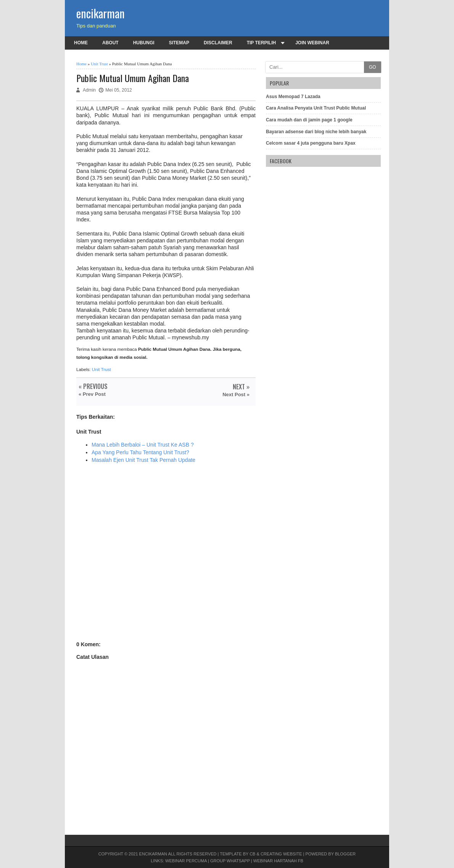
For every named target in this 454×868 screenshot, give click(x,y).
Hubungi (144, 43)
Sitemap (179, 43)
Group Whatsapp (230, 861)
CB (252, 854)
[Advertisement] (166, 558)
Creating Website (281, 854)
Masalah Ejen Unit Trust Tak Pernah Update (143, 460)
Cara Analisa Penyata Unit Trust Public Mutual (316, 108)
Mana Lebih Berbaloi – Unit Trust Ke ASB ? (143, 445)
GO (373, 67)
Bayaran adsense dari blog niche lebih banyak (316, 132)
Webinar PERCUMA (186, 861)
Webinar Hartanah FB (278, 861)
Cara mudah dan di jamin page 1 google (309, 120)
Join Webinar (312, 43)
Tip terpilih (261, 43)
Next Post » (236, 394)
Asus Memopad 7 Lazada (293, 97)
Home (81, 43)
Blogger (345, 854)
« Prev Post (92, 394)
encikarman (101, 13)
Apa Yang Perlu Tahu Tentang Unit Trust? (140, 452)
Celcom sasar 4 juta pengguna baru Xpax (311, 143)
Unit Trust (99, 64)
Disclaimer (218, 43)
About (110, 43)
